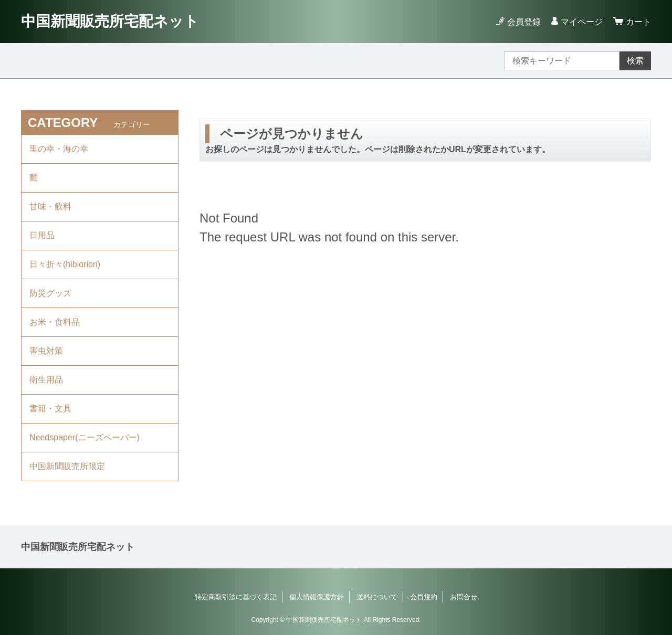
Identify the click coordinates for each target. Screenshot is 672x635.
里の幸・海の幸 (59, 149)
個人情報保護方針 (317, 597)
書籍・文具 (50, 409)
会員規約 (424, 597)
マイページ (582, 22)
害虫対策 (46, 351)
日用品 (42, 235)
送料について (377, 597)
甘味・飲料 (50, 207)
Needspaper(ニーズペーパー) (85, 437)
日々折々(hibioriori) (65, 264)
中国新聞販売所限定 (67, 466)
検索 (635, 61)
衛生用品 (46, 380)
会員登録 (524, 22)
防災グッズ (50, 293)
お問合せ (464, 597)
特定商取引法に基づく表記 (236, 597)
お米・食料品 (55, 322)
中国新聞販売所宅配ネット (110, 21)
